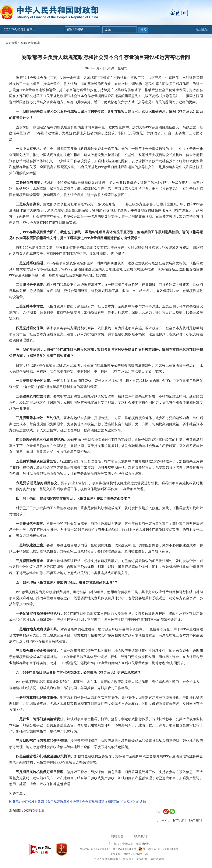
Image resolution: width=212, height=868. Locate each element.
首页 (23, 43)
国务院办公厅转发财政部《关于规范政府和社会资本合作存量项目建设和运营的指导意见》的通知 (77, 802)
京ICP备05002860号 (124, 849)
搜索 (143, 30)
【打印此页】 (179, 820)
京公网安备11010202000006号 (158, 849)
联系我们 (141, 836)
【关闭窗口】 (195, 820)
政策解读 (34, 43)
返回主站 (202, 29)
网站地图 (117, 836)
